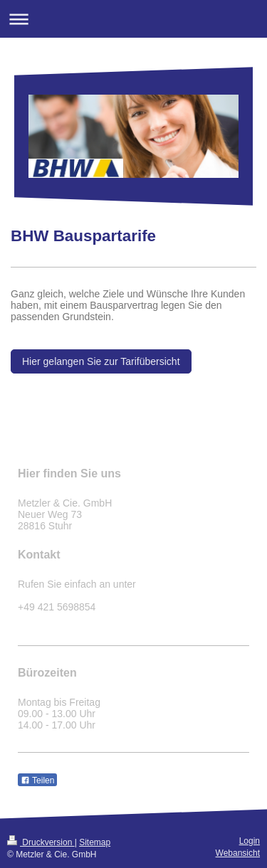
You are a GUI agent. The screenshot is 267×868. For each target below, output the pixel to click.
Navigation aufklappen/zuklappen (133, 19)
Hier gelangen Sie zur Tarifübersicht (101, 361)
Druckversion (41, 842)
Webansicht (238, 853)
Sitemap (95, 842)
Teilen (37, 780)
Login (250, 841)
